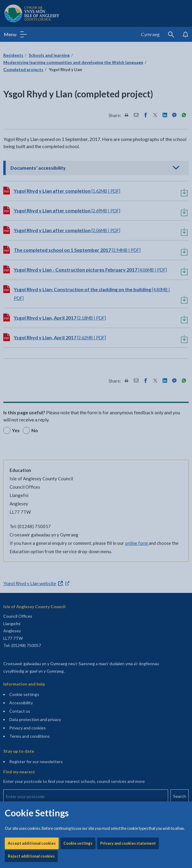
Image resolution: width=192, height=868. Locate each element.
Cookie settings (78, 190)
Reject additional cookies (31, 203)
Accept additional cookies (32, 190)
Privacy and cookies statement (128, 190)
